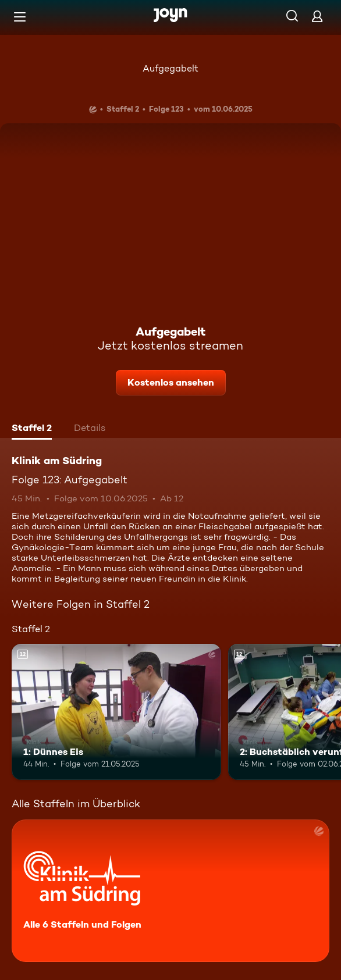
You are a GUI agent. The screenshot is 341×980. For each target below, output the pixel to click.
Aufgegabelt (170, 68)
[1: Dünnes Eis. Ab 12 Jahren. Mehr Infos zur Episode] (116, 712)
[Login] (317, 16)
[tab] (32, 429)
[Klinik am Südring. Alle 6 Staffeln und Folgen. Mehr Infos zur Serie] (170, 891)
